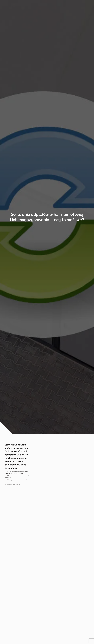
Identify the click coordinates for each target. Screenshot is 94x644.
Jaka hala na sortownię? (14, 484)
